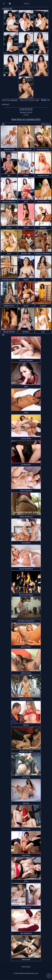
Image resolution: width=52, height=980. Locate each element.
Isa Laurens (26, 543)
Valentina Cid (9, 149)
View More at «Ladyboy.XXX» (26, 119)
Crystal (43, 306)
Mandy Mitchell (9, 332)
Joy (43, 280)
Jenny (26, 306)
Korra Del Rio (26, 907)
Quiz (26, 386)
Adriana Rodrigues (26, 595)
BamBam (26, 332)
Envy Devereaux (43, 149)
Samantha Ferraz (26, 699)
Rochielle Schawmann (26, 621)
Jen (9, 175)
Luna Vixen (26, 855)
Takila (26, 412)
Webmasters (26, 967)
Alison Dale (26, 959)
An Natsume (26, 465)
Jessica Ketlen (26, 647)
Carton (9, 228)
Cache (26, 175)
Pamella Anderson (9, 280)
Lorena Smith (26, 439)
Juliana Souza (26, 673)
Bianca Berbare (26, 491)
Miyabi (26, 280)
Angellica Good (43, 175)
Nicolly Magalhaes (26, 569)
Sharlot (26, 725)
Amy (43, 332)
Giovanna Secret (43, 202)
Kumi (9, 254)
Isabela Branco (9, 306)
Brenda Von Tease (26, 751)
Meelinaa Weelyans (43, 254)
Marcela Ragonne (9, 202)
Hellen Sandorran (26, 517)
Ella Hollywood (26, 933)
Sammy (14, 100)
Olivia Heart (26, 829)
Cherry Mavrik (26, 149)
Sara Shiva (26, 777)
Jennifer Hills (26, 254)
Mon (26, 201)
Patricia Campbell (26, 360)
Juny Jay (26, 803)
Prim (26, 881)
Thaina (26, 228)
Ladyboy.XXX (7, 8)
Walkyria (43, 228)
